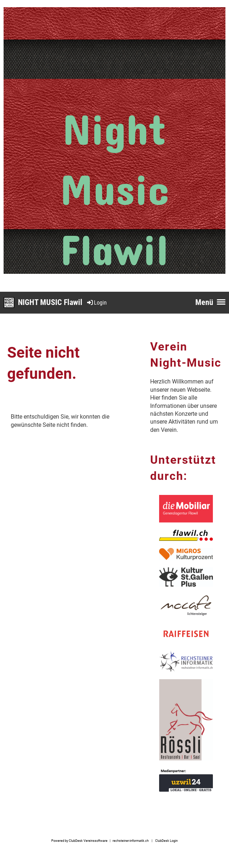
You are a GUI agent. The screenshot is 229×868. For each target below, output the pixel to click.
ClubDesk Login (166, 841)
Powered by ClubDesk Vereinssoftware (79, 841)
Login (96, 303)
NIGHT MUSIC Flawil (50, 302)
